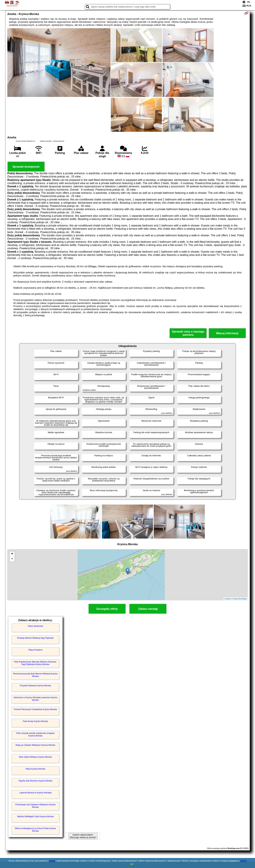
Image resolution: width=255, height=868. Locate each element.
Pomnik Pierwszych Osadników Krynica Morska (35, 709)
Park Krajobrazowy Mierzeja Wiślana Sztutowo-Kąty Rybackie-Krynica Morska (35, 663)
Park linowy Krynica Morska (35, 721)
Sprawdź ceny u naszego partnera (188, 333)
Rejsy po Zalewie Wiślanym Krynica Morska (35, 745)
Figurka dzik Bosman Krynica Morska (35, 781)
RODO (243, 861)
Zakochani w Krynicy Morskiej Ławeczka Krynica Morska (35, 699)
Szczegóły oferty (107, 609)
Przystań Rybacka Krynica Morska (35, 686)
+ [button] (12, 554)
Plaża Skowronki (35, 626)
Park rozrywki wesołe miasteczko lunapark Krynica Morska (35, 734)
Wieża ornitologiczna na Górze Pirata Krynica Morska (35, 830)
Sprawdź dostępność (26, 167)
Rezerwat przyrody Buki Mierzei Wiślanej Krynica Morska (35, 675)
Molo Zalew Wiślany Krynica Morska (35, 757)
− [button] (12, 559)
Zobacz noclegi (148, 609)
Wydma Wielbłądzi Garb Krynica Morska (35, 816)
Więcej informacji (227, 333)
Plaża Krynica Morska (35, 769)
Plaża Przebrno (35, 650)
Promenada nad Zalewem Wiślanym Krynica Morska (35, 806)
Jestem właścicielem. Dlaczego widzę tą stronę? (83, 836)
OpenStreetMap (240, 599)
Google (52, 861)
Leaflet (227, 599)
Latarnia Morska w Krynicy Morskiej (35, 793)
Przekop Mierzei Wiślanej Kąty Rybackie (35, 638)
